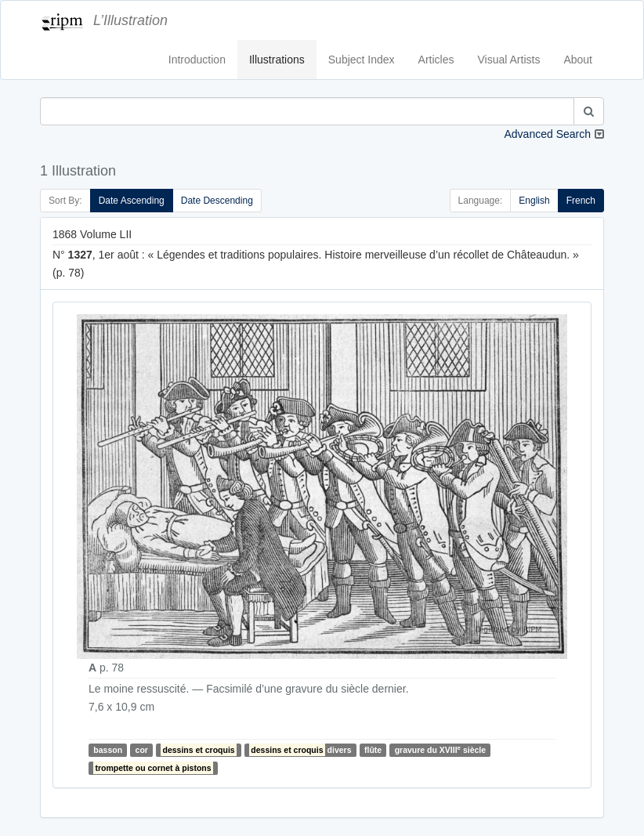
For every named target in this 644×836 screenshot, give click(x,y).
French (581, 201)
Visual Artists (509, 60)
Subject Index (362, 60)
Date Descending (217, 201)
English (534, 201)
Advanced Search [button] (547, 134)
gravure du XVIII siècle (440, 749)
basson (108, 750)
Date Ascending (132, 201)
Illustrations (277, 60)
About (578, 60)
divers (300, 750)
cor (142, 750)
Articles (436, 60)
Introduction (197, 60)
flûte (373, 750)
